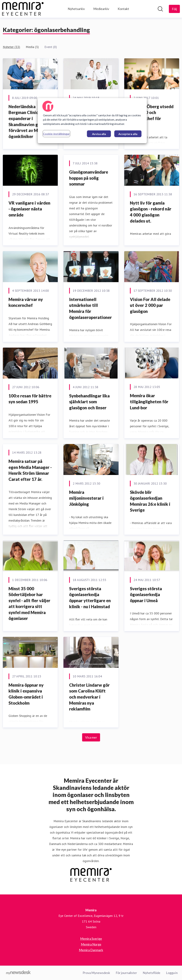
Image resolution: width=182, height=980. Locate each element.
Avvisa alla (99, 134)
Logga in (172, 973)
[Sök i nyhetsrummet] (160, 9)
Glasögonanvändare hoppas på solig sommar (89, 178)
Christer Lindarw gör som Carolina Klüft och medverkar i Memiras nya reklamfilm (89, 697)
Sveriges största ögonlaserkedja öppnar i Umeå (146, 595)
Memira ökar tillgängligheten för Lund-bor (149, 401)
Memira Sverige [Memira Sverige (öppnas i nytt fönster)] (91, 939)
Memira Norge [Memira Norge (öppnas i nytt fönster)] (91, 944)
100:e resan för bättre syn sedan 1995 (30, 399)
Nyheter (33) (11, 47)
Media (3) (32, 47)
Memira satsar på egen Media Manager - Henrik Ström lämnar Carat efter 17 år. (30, 470)
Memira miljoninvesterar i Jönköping (86, 498)
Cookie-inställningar (56, 134)
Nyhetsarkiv (76, 9)
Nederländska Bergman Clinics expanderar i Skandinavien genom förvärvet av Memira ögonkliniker (29, 121)
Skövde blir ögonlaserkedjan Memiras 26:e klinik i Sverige (150, 501)
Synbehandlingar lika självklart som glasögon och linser (89, 402)
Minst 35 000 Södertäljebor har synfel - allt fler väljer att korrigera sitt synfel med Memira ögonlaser (29, 603)
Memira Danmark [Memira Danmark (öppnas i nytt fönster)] (91, 950)
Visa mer (91, 737)
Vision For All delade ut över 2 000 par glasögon (150, 305)
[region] (92, 121)
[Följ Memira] (174, 9)
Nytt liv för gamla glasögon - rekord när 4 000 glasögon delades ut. (151, 212)
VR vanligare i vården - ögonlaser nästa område (29, 209)
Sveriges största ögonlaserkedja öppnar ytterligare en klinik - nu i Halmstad (90, 598)
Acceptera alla (128, 134)
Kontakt (123, 9)
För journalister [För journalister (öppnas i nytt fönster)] (126, 973)
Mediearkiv (101, 9)
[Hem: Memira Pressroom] (23, 9)
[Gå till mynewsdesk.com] (18, 973)
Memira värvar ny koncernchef (26, 302)
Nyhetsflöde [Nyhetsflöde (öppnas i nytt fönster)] (152, 973)
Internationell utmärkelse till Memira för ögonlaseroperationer (90, 308)
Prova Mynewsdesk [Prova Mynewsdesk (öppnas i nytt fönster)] (96, 973)
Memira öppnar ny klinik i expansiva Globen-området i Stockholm (26, 694)
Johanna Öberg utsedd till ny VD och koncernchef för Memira (152, 115)
